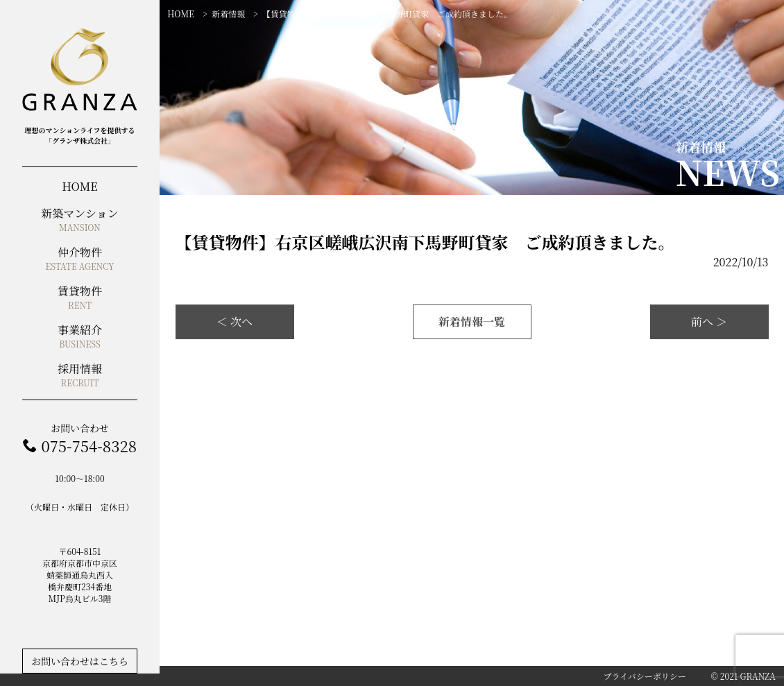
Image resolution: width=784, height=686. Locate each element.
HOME (181, 14)
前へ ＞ (709, 321)
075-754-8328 (88, 446)
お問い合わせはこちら (80, 661)
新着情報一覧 (472, 321)
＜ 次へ (235, 321)
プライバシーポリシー (644, 676)
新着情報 (228, 14)
